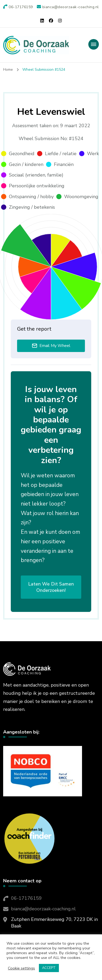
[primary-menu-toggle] (94, 44)
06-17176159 (26, 898)
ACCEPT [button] (49, 968)
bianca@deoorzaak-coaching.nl (43, 909)
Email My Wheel (51, 346)
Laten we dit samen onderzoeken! (51, 587)
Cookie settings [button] (21, 968)
